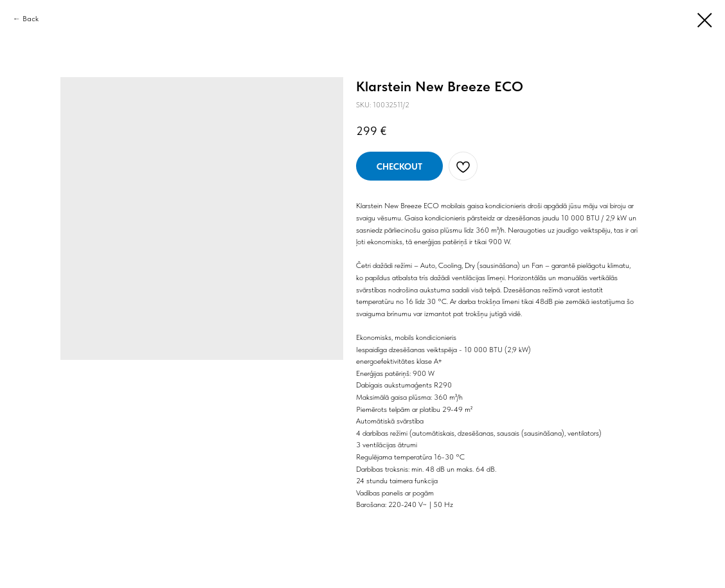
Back (31, 19)
